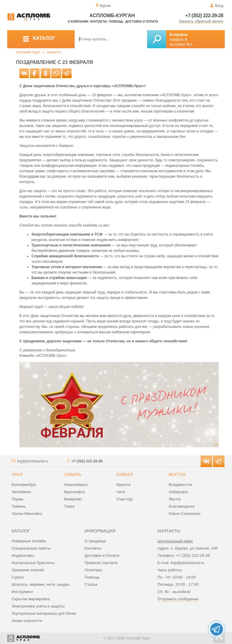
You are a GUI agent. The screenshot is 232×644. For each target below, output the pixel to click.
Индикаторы (23, 555)
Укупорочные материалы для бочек (44, 613)
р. (190, 44)
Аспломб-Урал (28, 52)
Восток (177, 474)
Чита (121, 492)
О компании (78, 22)
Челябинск (21, 492)
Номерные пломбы (29, 541)
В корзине (179, 35)
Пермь (18, 499)
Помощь (116, 22)
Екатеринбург (24, 485)
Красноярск (74, 492)
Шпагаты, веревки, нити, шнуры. (41, 584)
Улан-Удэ (125, 499)
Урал (17, 474)
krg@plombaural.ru (32, 461)
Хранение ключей (28, 570)
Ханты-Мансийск (27, 514)
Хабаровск (178, 492)
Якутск (175, 499)
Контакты (99, 22)
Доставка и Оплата (102, 555)
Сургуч (18, 577)
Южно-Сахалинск (184, 514)
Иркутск (123, 485)
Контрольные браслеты (33, 563)
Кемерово (73, 499)
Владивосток (180, 485)
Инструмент (22, 592)
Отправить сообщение (178, 599)
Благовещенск (182, 506)
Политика (93, 570)
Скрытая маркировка (31, 599)
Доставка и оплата (142, 22)
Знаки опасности (27, 621)
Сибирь (73, 474)
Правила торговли (101, 563)
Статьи (91, 584)
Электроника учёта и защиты (38, 606)
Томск (69, 506)
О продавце (95, 541)
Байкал (125, 474)
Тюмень (19, 506)
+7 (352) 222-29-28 (204, 16)
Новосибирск (76, 485)
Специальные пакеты (31, 548)
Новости (53, 52)
